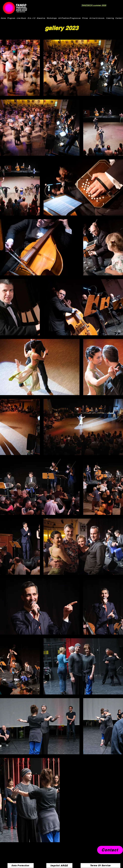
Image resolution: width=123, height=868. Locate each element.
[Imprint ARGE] (59, 865)
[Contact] (110, 850)
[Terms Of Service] (100, 865)
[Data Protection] (21, 865)
